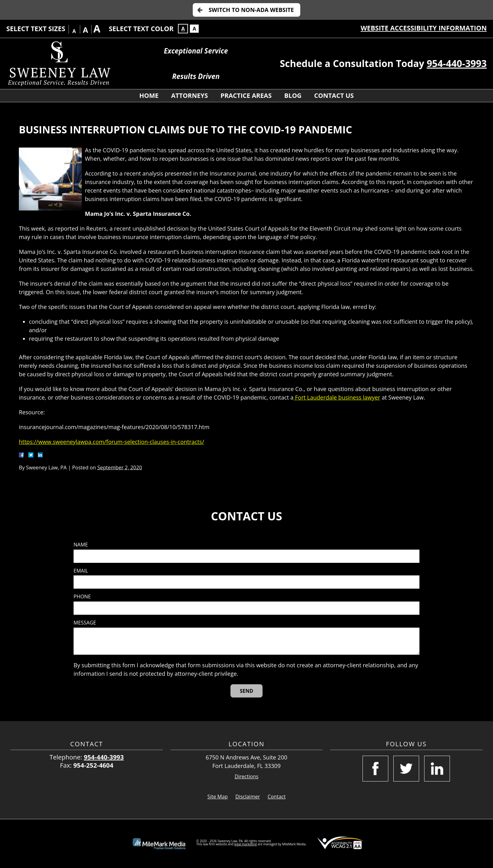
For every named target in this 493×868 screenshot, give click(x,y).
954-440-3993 (457, 63)
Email (81, 571)
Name (81, 545)
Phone (82, 597)
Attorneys (189, 95)
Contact (277, 797)
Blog (293, 95)
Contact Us (334, 95)
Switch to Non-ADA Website (251, 10)
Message (85, 623)
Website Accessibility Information (424, 28)
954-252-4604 (93, 765)
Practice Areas (246, 95)
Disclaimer (248, 797)
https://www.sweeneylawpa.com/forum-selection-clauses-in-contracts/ (111, 442)
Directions (246, 777)
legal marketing (246, 844)
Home (149, 95)
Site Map (218, 797)
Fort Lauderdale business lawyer (337, 397)
